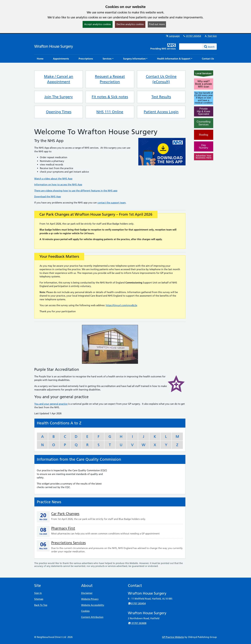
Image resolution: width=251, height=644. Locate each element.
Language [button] (173, 36)
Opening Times (59, 112)
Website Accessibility (93, 605)
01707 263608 (137, 623)
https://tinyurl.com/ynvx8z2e (121, 305)
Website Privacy (90, 599)
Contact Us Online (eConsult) (161, 79)
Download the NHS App (48, 197)
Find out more (157, 24)
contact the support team (112, 203)
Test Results (161, 97)
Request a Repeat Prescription (110, 79)
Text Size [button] (210, 36)
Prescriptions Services (69, 543)
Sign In (38, 593)
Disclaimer (87, 593)
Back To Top (41, 605)
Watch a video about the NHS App (53, 179)
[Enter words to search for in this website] (191, 47)
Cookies (85, 611)
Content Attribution (92, 617)
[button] (108, 59)
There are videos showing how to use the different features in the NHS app (76, 191)
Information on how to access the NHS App (58, 185)
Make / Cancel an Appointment (59, 79)
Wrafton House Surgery (54, 46)
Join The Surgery (59, 97)
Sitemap (39, 599)
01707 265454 (192, 36)
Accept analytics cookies (98, 24)
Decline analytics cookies (130, 24)
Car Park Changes (65, 514)
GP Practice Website (173, 637)
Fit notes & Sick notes (110, 97)
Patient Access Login (161, 112)
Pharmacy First (63, 528)
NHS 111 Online (110, 112)
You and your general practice (51, 404)
